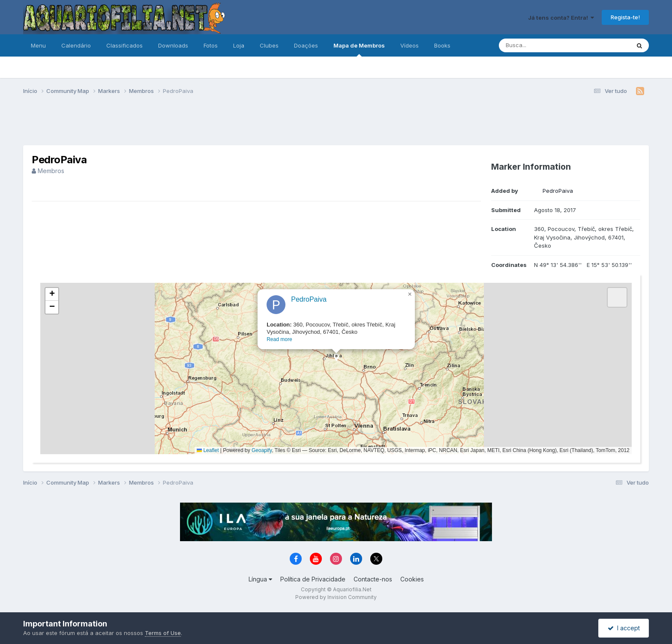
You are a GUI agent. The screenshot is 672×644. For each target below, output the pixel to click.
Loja (239, 45)
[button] (336, 360)
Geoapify (262, 450)
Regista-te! (625, 17)
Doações (306, 45)
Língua (260, 579)
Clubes (269, 45)
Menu (38, 45)
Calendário (76, 45)
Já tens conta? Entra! (561, 18)
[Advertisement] (336, 123)
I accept (624, 628)
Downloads (173, 45)
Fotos (211, 45)
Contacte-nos (373, 579)
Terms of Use (163, 633)
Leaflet (208, 450)
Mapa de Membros (359, 49)
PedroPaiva (558, 191)
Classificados (124, 45)
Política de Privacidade (313, 579)
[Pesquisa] (541, 45)
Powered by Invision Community (336, 597)
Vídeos (409, 45)
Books (442, 45)
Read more (279, 339)
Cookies (412, 579)
